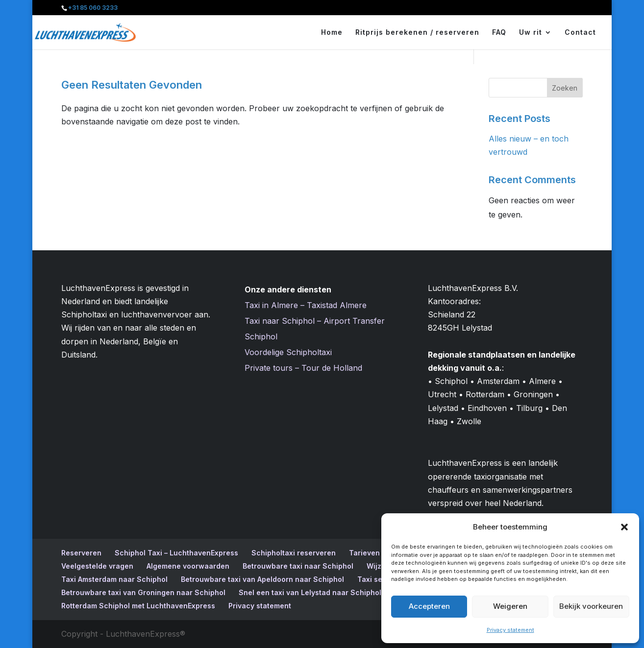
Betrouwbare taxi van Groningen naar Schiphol (143, 592)
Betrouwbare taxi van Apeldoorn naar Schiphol (262, 579)
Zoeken (565, 88)
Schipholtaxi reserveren (294, 553)
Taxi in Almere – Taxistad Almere (306, 305)
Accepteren (429, 606)
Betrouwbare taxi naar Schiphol (298, 566)
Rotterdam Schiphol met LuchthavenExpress (138, 606)
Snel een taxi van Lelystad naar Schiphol (310, 592)
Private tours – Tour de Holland (303, 368)
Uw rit (531, 33)
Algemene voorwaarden (188, 566)
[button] (624, 527)
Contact (580, 33)
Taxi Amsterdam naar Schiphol (114, 579)
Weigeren (510, 606)
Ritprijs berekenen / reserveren (417, 33)
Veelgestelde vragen (97, 566)
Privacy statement (510, 630)
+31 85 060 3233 (93, 8)
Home (332, 33)
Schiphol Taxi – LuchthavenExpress (176, 553)
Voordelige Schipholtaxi (288, 352)
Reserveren (81, 553)
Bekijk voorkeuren (591, 606)
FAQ (499, 33)
